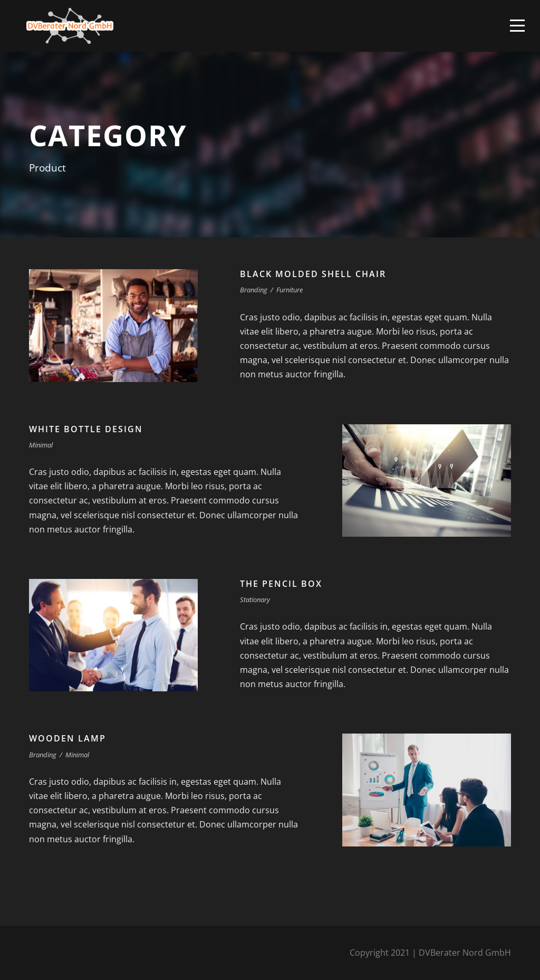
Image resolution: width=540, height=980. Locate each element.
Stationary (255, 600)
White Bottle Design (86, 429)
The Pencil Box (281, 584)
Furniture (290, 290)
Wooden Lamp (67, 738)
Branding (254, 290)
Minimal (41, 445)
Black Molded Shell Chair (313, 274)
